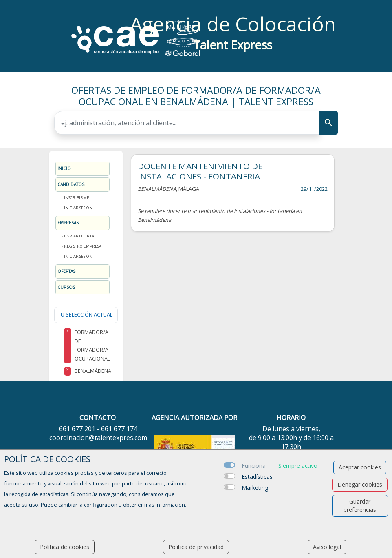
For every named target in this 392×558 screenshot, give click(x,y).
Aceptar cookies (360, 467)
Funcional (254, 466)
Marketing (255, 488)
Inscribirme (77, 198)
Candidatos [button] (71, 184)
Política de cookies (65, 547)
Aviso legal (327, 547)
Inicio (64, 168)
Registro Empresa (83, 246)
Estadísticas (257, 477)
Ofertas (66, 271)
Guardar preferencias (360, 506)
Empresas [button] (68, 223)
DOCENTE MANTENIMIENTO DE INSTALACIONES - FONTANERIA (200, 171)
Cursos (66, 287)
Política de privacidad (196, 547)
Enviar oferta (79, 236)
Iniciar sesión (78, 208)
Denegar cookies (360, 484)
